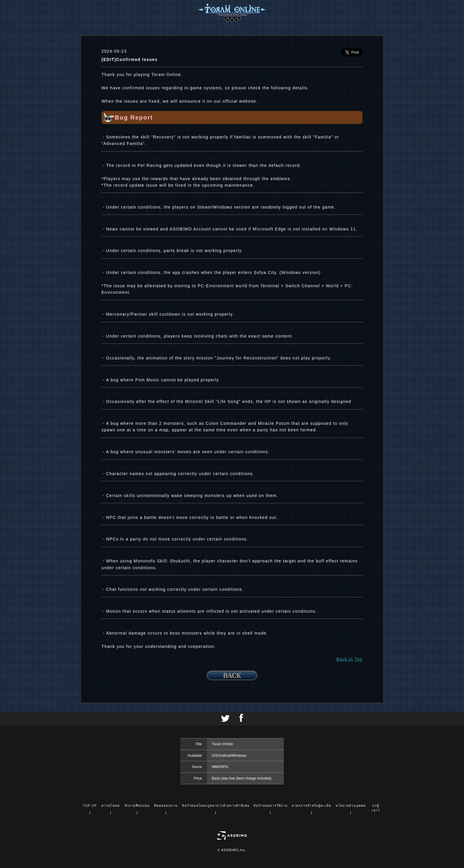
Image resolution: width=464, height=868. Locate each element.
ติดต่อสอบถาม (166, 806)
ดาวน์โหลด (111, 806)
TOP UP (90, 806)
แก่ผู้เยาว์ (376, 808)
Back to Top (349, 659)
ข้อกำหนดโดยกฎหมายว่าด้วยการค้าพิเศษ (216, 806)
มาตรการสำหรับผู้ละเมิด (312, 806)
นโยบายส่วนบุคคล (351, 806)
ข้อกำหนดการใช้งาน (270, 806)
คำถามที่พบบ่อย (137, 806)
